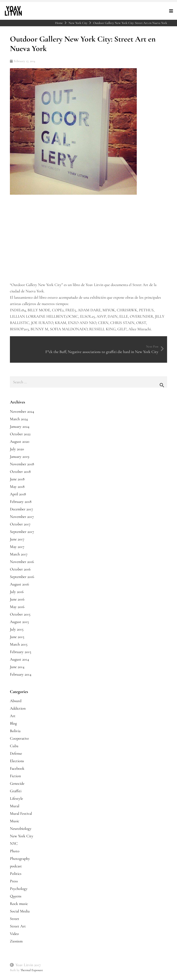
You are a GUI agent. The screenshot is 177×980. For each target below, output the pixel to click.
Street (15, 919)
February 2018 (21, 502)
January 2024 (20, 427)
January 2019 (20, 457)
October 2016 (20, 569)
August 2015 (19, 622)
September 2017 (22, 532)
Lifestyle (16, 799)
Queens (16, 896)
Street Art (18, 926)
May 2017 (17, 547)
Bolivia (15, 731)
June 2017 (17, 539)
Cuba (14, 746)
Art (13, 716)
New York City (22, 836)
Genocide (17, 784)
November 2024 (22, 412)
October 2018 (20, 472)
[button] (171, 11)
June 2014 (17, 667)
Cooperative (19, 738)
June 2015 (17, 637)
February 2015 (21, 652)
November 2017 (22, 517)
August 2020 (20, 442)
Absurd (16, 701)
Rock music (19, 904)
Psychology (19, 889)
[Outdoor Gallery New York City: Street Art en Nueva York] (73, 71)
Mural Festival (21, 814)
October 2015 (20, 614)
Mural (15, 806)
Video (14, 934)
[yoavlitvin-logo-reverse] (13, 11)
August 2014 (19, 659)
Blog (13, 723)
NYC (14, 844)
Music (15, 821)
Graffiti (16, 791)
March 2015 (19, 644)
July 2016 (17, 592)
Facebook (17, 769)
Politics (16, 874)
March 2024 (19, 419)
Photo (15, 851)
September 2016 (22, 577)
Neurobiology (21, 829)
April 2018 (18, 494)
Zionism (16, 941)
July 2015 (17, 629)
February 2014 (21, 674)
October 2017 (20, 524)
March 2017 (19, 554)
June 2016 (17, 599)
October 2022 (20, 434)
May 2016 (17, 607)
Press (14, 881)
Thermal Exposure (32, 970)
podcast (16, 866)
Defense (16, 753)
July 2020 (17, 449)
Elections (17, 761)
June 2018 (17, 479)
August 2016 (19, 584)
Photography (20, 859)
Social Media (20, 911)
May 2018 (17, 487)
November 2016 (22, 562)
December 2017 (22, 509)
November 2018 (22, 464)
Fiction (15, 776)
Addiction (18, 708)
